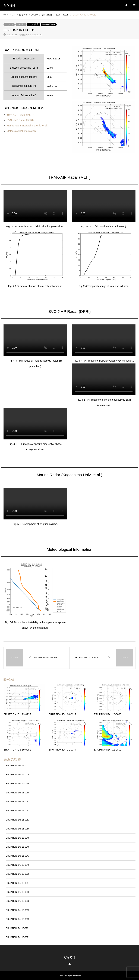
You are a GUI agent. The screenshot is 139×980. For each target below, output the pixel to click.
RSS (69, 964)
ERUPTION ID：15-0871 (18, 937)
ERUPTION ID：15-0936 (18, 892)
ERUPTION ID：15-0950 (18, 829)
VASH (69, 958)
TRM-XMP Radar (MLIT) (20, 115)
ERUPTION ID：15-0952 (18, 811)
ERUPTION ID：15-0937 (18, 883)
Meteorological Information (21, 131)
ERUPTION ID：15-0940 (18, 865)
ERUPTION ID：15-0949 (18, 838)
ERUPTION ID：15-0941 (18, 856)
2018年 (21, 24)
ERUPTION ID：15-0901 (18, 928)
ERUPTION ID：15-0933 (18, 910)
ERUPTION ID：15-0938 (18, 874)
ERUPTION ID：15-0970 (18, 775)
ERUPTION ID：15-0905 (18, 919)
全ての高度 (33, 24)
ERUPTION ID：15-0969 (18, 784)
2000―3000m (49, 24)
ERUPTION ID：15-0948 (18, 847)
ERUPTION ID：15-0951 (18, 820)
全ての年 (9, 24)
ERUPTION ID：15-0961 (18, 802)
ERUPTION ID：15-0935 (18, 901)
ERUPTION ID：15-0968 (18, 793)
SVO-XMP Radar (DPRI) (20, 120)
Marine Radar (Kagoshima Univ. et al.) (28, 126)
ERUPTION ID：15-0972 (18, 766)
